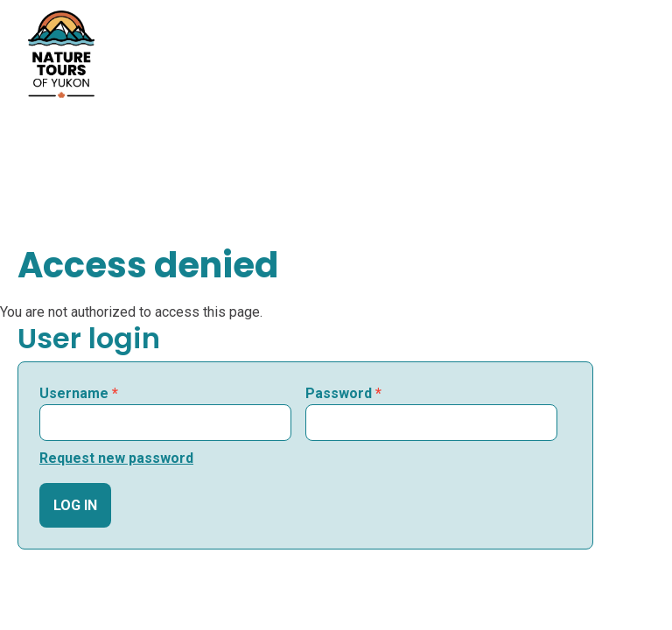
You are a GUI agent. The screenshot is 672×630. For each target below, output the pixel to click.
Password (343, 393)
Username (79, 393)
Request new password (116, 458)
